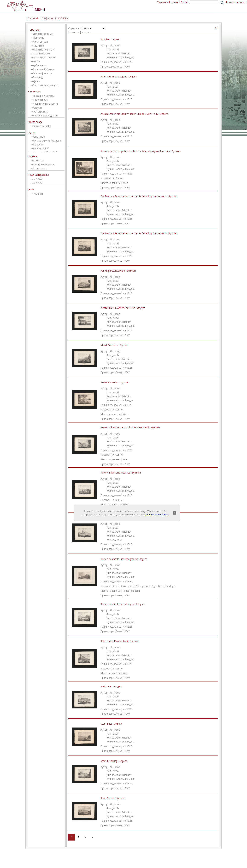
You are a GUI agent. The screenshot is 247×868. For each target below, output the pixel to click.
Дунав (36, 81)
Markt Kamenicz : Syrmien (115, 382)
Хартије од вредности (46, 115)
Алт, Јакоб (39, 137)
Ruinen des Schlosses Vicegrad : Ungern (122, 604)
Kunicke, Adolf (41, 148)
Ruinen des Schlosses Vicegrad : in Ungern (124, 559)
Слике (30, 18)
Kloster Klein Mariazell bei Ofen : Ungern (123, 308)
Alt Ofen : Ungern (110, 39)
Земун (36, 61)
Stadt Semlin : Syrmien (113, 798)
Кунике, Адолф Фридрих (47, 141)
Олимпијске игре (43, 73)
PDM (127, 67)
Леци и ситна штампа (45, 104)
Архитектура (40, 42)
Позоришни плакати (45, 57)
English (184, 2)
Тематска (34, 30)
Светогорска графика (46, 85)
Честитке (38, 46)
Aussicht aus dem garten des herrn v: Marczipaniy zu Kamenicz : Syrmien (141, 151)
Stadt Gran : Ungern (111, 686)
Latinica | (175, 2)
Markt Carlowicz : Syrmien (115, 345)
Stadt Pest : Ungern (111, 724)
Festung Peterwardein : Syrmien (118, 271)
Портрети (39, 38)
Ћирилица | (164, 2)
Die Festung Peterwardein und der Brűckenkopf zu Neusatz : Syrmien (139, 196)
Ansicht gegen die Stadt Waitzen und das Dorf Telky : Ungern (134, 114)
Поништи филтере (79, 32)
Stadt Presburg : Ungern (114, 761)
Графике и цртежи (44, 96)
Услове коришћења (157, 514)
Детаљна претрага (236, 2)
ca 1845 (37, 183)
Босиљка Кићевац (43, 69)
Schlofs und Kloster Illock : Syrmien (120, 641)
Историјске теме (43, 34)
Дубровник (39, 65)
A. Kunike (38, 160)
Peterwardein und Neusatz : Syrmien (121, 473)
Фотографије (41, 112)
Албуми (37, 108)
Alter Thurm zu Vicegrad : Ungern (119, 77)
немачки (38, 194)
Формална (34, 91)
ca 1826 (37, 179)
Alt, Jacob (38, 145)
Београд (38, 77)
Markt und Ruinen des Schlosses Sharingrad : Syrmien (130, 427)
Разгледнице (40, 100)
